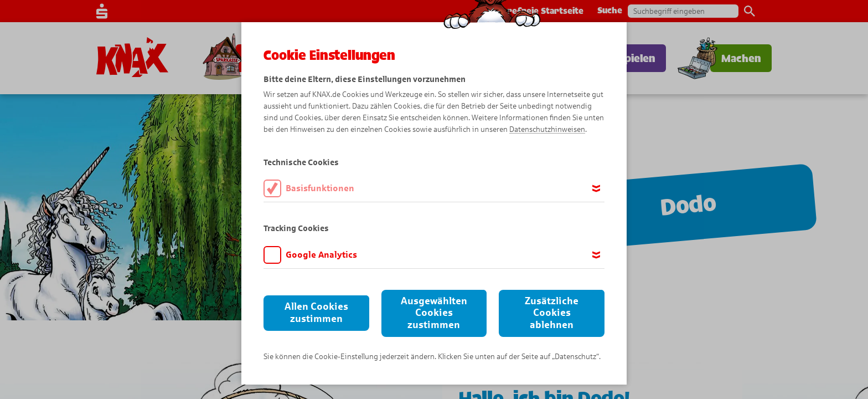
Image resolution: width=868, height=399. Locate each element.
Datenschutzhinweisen (547, 129)
